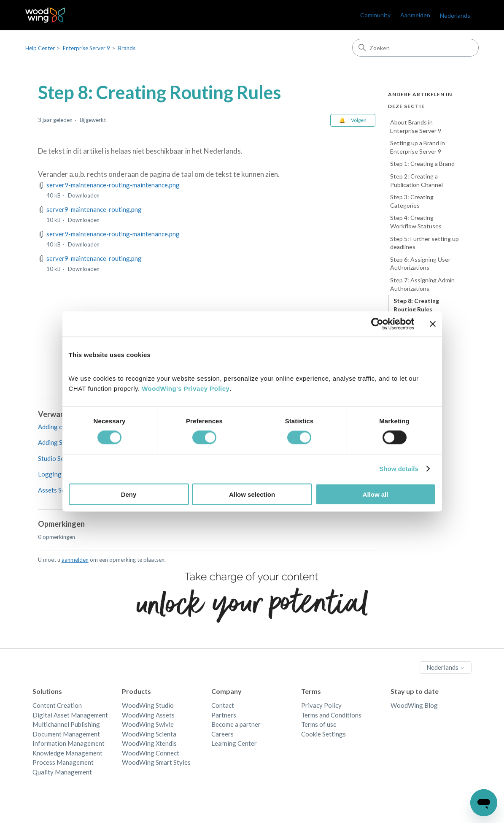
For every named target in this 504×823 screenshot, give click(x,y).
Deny (129, 494)
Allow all (376, 494)
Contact (223, 705)
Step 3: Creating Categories (412, 201)
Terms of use (319, 724)
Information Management (69, 743)
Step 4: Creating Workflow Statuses (416, 222)
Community (375, 15)
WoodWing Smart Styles (156, 762)
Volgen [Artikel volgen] (359, 120)
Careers (222, 734)
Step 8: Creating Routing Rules (416, 305)
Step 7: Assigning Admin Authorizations (422, 284)
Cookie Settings (323, 734)
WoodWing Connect (151, 753)
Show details (399, 469)
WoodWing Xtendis (149, 743)
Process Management (63, 762)
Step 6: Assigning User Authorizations (420, 264)
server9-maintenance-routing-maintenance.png (113, 185)
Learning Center (234, 743)
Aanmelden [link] (415, 15)
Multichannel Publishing (66, 724)
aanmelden (75, 560)
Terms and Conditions (331, 715)
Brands (127, 48)
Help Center (40, 48)
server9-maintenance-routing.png (94, 209)
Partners (224, 715)
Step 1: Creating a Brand (422, 164)
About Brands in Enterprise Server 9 (416, 126)
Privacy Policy (321, 705)
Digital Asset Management (70, 715)
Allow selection (252, 494)
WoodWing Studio (148, 705)
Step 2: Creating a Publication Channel (416, 180)
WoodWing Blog (414, 705)
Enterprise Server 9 (86, 48)
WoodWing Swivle (148, 724)
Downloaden (84, 195)
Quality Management (62, 772)
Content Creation (57, 705)
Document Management (66, 734)
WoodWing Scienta (149, 734)
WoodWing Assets (148, 715)
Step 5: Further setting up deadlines (424, 243)
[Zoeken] (415, 48)
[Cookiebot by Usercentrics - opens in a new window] (377, 324)
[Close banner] (433, 324)
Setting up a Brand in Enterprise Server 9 (418, 147)
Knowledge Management (67, 753)
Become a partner (236, 724)
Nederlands (455, 15)
